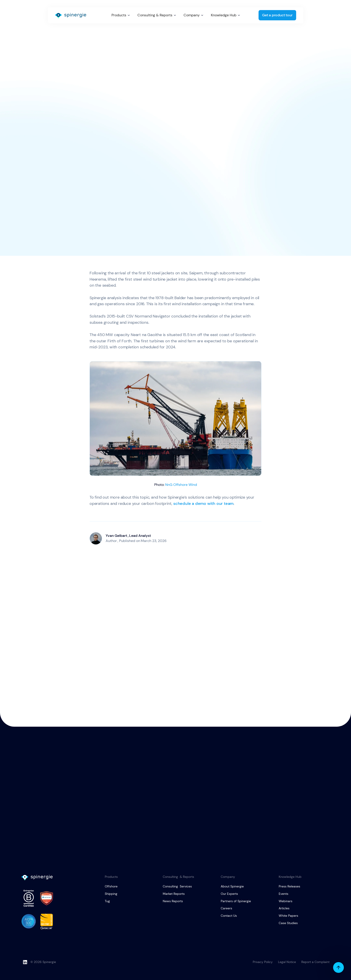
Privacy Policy (263, 962)
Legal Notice (287, 962)
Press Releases (289, 886)
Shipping (111, 894)
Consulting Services (177, 886)
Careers (226, 908)
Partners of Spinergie (236, 901)
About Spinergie (232, 886)
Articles (284, 908)
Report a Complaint (315, 962)
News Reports (173, 901)
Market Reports (174, 894)
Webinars (286, 901)
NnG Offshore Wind (181, 485)
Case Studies (288, 923)
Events (284, 894)
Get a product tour (277, 15)
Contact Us (229, 916)
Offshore (111, 886)
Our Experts (229, 894)
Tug (107, 901)
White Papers (288, 916)
